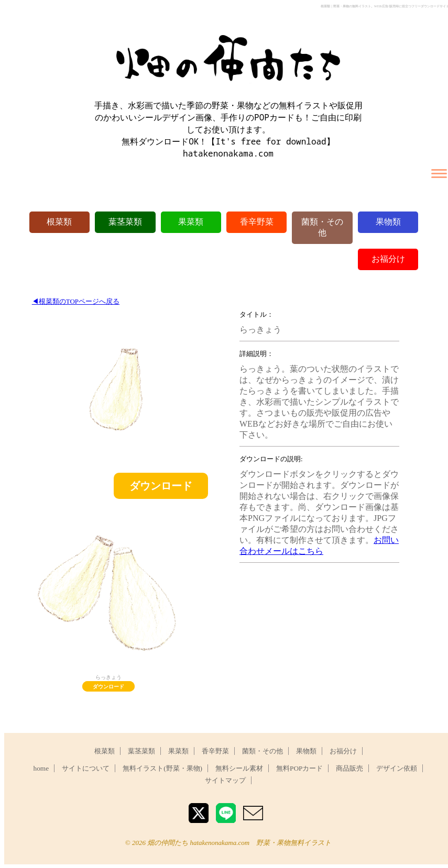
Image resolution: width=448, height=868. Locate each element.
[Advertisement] (318, 636)
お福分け (388, 259)
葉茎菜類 (125, 222)
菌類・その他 (263, 751)
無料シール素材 (239, 768)
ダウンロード (161, 486)
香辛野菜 (257, 222)
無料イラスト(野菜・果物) (162, 768)
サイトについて (86, 768)
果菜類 (191, 222)
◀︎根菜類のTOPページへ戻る (76, 301)
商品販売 (349, 768)
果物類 (388, 222)
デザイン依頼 (397, 768)
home (41, 768)
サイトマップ (225, 780)
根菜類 (59, 222)
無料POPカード (299, 768)
